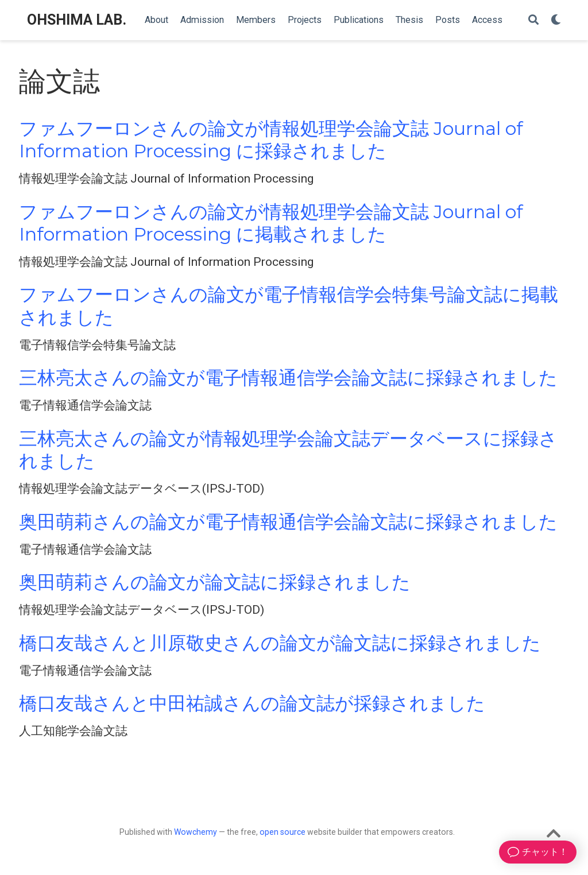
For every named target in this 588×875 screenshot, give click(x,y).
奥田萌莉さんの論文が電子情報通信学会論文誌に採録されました (288, 522)
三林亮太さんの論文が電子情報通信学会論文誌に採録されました (288, 378)
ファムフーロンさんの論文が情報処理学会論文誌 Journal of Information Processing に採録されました (271, 140)
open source (283, 832)
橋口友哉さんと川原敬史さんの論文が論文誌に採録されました (280, 643)
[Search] (533, 20)
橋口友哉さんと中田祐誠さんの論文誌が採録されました (252, 703)
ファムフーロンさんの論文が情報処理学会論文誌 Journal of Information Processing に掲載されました (271, 223)
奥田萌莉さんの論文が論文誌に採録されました (215, 582)
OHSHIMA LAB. (77, 20)
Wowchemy (196, 832)
